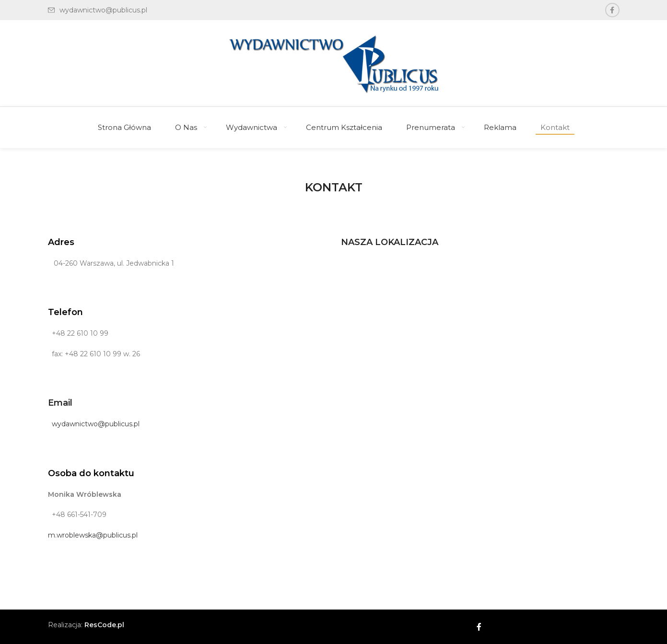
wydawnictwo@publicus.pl (94, 424)
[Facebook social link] (612, 10)
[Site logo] (334, 63)
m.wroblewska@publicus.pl (93, 535)
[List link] (98, 10)
